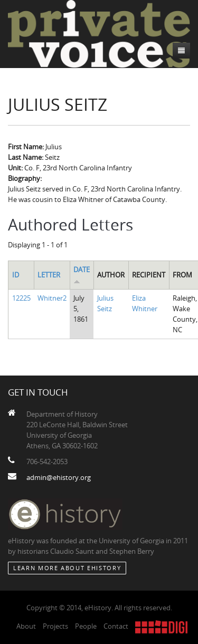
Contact (116, 626)
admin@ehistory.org (59, 477)
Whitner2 (52, 298)
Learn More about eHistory (67, 568)
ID (16, 275)
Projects (55, 626)
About (26, 626)
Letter (49, 275)
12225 (21, 298)
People (86, 626)
